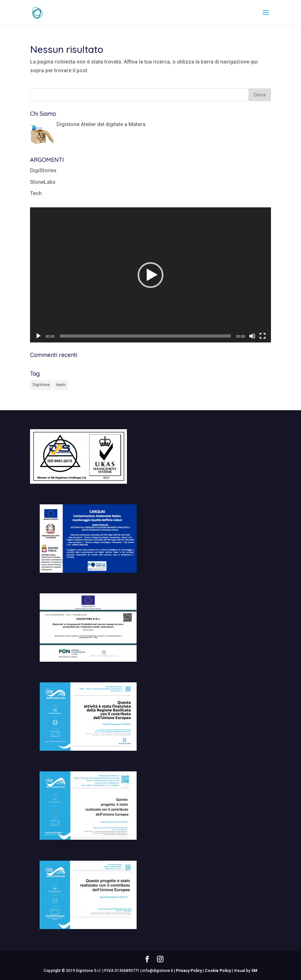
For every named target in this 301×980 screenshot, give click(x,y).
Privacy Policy (189, 971)
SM (254, 971)
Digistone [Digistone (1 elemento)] (41, 385)
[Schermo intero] (263, 336)
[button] (150, 275)
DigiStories (43, 170)
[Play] (38, 336)
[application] (150, 275)
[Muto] (252, 336)
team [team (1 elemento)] (61, 385)
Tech (36, 193)
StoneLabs (43, 182)
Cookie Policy (218, 971)
